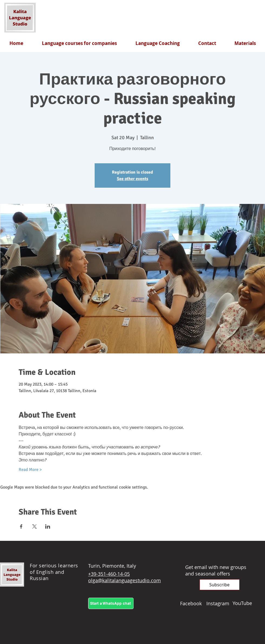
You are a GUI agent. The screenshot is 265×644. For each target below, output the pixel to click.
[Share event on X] (34, 526)
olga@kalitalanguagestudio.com (125, 580)
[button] (220, 585)
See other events (132, 179)
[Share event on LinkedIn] (48, 526)
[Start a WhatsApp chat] (111, 603)
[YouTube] (246, 603)
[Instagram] (219, 603)
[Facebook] (193, 603)
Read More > (30, 470)
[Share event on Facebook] (21, 526)
